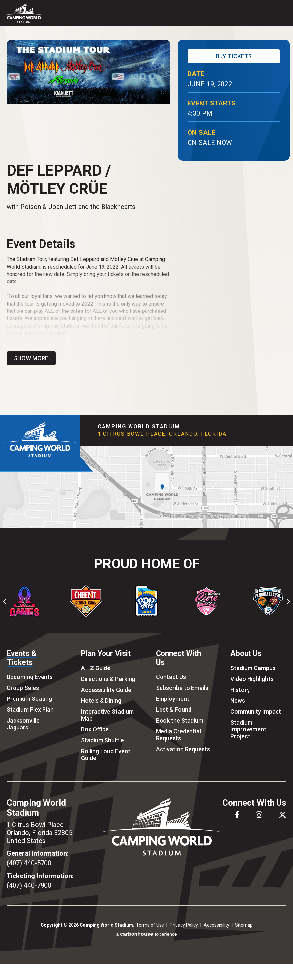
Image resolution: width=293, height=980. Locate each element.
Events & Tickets (22, 658)
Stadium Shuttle (103, 740)
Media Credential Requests (178, 735)
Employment (173, 699)
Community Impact (256, 712)
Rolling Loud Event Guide (106, 755)
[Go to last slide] (5, 601)
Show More (31, 358)
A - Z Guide (96, 668)
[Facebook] (237, 815)
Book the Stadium (180, 720)
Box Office (95, 729)
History (240, 690)
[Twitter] (283, 815)
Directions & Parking (108, 679)
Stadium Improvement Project (248, 729)
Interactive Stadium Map (107, 715)
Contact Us (171, 677)
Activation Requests (183, 749)
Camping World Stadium (24, 13)
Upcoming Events (30, 677)
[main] (146, 221)
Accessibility (217, 925)
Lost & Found (174, 710)
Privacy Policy (184, 925)
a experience (146, 934)
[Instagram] (259, 815)
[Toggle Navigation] (281, 13)
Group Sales (23, 688)
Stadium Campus (253, 668)
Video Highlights (252, 679)
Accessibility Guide (106, 690)
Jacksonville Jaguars (23, 724)
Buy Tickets (234, 56)
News (238, 701)
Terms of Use (150, 925)
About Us (246, 653)
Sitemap (244, 925)
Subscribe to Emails (182, 688)
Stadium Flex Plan (30, 710)
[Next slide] (288, 601)
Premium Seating (29, 699)
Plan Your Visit (106, 653)
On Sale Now (210, 143)
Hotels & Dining (101, 701)
